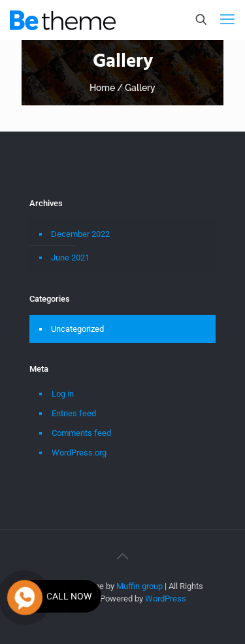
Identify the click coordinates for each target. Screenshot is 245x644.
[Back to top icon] (123, 556)
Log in (63, 394)
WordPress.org (79, 453)
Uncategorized (77, 329)
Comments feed (81, 433)
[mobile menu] (227, 20)
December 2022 (80, 234)
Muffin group (139, 586)
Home (102, 88)
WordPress (166, 599)
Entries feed (74, 413)
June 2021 (70, 258)
